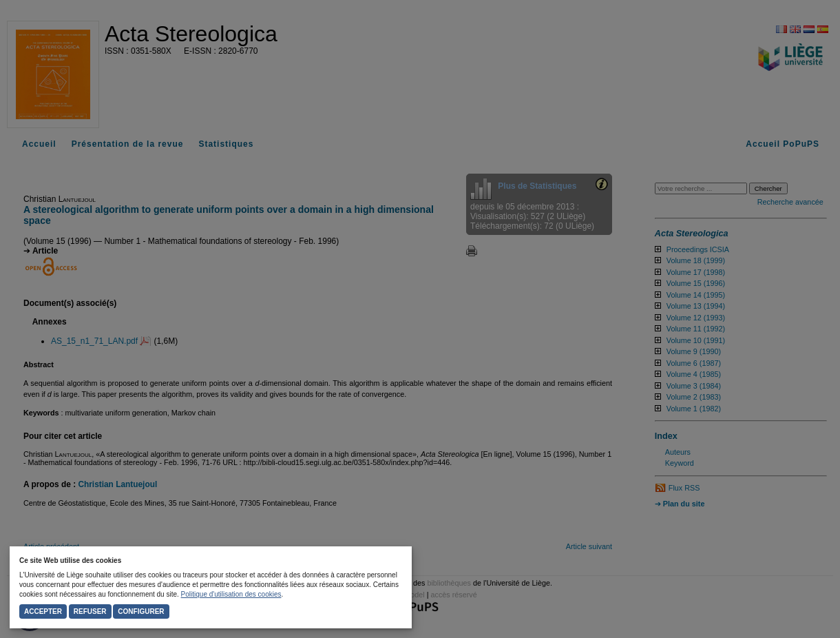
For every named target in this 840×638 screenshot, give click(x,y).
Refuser (90, 611)
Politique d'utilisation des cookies (231, 594)
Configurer (141, 611)
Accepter (43, 611)
